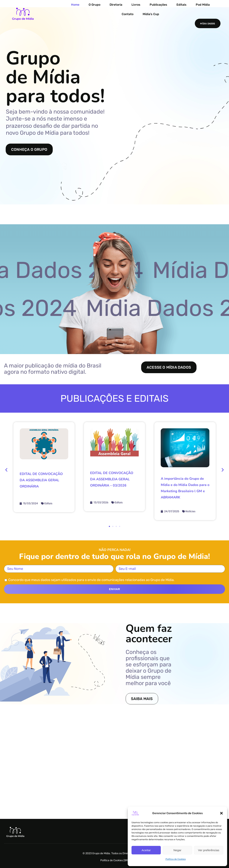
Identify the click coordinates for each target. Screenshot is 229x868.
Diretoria (116, 5)
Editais (181, 5)
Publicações (158, 5)
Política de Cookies (176, 859)
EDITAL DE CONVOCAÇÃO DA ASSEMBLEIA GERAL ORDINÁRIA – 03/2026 (112, 479)
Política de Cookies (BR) (114, 860)
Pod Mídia (203, 5)
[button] (221, 813)
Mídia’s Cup (151, 14)
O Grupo (94, 5)
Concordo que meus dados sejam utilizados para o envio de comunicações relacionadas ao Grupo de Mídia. (91, 580)
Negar (177, 850)
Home (75, 5)
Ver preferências (209, 850)
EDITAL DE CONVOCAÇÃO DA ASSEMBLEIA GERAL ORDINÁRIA (41, 480)
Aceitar (146, 850)
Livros (136, 5)
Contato (128, 14)
